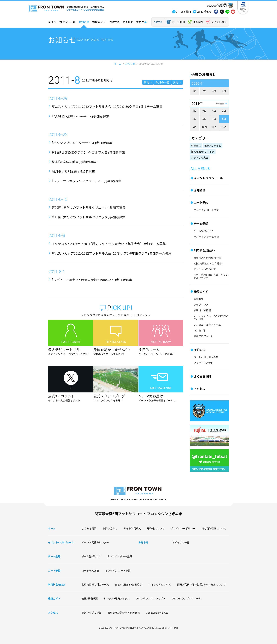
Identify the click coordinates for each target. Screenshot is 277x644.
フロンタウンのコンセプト (151, 598)
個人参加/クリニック (203, 151)
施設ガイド (99, 22)
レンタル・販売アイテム (207, 325)
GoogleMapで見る (157, 613)
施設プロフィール (204, 336)
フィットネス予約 (204, 363)
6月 (204, 119)
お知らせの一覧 (181, 542)
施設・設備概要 (90, 598)
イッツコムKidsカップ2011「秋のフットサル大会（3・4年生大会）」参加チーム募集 (109, 244)
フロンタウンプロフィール (186, 598)
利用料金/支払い (204, 250)
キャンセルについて (205, 269)
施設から (196, 146)
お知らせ (84, 22)
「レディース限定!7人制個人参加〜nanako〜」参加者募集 (92, 280)
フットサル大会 (200, 158)
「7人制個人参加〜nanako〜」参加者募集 (80, 116)
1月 (195, 91)
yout (233, 12)
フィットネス (219, 22)
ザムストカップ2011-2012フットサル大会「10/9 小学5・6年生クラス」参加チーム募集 (112, 253)
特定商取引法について (214, 528)
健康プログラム (213, 146)
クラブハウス (201, 305)
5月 (195, 119)
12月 (224, 127)
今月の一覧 (163, 82)
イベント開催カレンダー (95, 542)
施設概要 (199, 299)
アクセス (128, 22)
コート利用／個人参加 (206, 357)
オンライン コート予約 (206, 210)
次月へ (177, 82)
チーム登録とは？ (204, 231)
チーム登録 (201, 223)
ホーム (118, 64)
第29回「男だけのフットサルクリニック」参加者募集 (89, 207)
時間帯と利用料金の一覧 (207, 258)
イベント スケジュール (208, 178)
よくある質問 (202, 376)
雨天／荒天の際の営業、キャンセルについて (201, 584)
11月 (214, 127)
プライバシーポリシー (183, 528)
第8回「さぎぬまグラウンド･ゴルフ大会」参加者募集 (88, 152)
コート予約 (201, 202)
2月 (204, 91)
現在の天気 (243, 10)
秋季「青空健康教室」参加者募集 (74, 162)
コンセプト (200, 330)
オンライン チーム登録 (206, 237)
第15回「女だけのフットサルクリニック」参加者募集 (89, 217)
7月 (214, 119)
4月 (224, 91)
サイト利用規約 (132, 528)
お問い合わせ (110, 528)
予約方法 (114, 22)
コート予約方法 (90, 570)
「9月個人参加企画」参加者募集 (73, 171)
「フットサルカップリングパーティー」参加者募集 (87, 181)
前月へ (148, 82)
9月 (195, 127)
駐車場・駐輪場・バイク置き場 (124, 613)
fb (216, 12)
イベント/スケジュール (62, 22)
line (227, 12)
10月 (204, 127)
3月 (214, 91)
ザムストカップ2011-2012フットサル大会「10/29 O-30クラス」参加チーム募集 (107, 106)
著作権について (156, 528)
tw (222, 12)
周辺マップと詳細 (92, 613)
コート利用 (178, 22)
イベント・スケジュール (61, 542)
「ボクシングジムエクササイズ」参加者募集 (82, 143)
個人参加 (198, 22)
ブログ (140, 22)
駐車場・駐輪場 (202, 310)
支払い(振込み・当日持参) (208, 263)
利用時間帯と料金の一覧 (95, 584)
